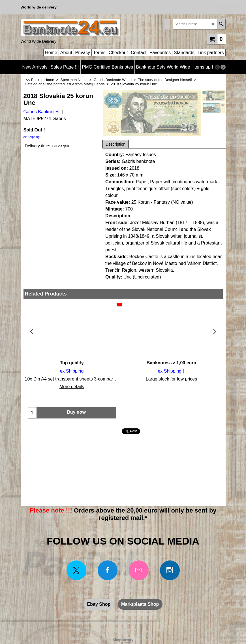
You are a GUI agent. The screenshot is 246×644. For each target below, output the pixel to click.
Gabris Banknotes (41, 112)
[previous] (217, 67)
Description (115, 144)
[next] (223, 67)
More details (72, 387)
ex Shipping (32, 137)
